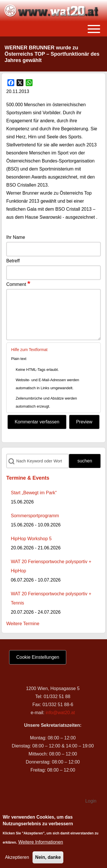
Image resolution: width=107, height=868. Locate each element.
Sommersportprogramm (35, 516)
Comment (16, 284)
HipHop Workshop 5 (31, 539)
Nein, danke (48, 857)
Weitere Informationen (41, 842)
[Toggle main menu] (53, 29)
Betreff (13, 261)
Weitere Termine (23, 624)
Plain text (19, 359)
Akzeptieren (17, 857)
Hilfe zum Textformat (29, 350)
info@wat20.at (60, 713)
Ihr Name (16, 237)
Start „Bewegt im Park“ (34, 493)
